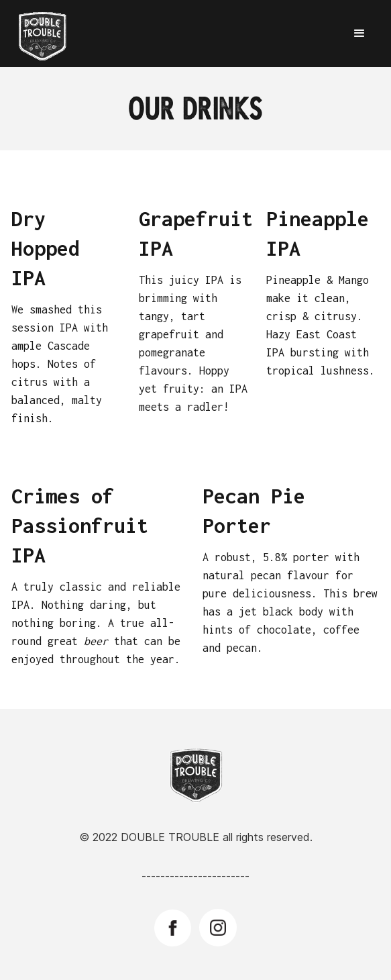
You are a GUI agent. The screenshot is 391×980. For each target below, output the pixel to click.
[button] (359, 34)
